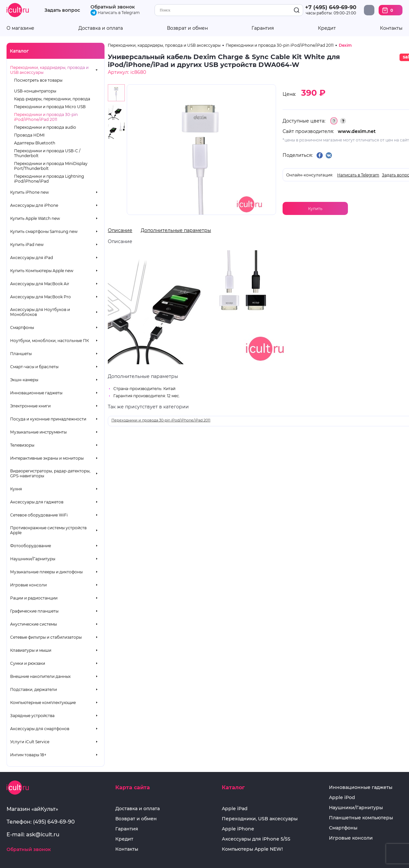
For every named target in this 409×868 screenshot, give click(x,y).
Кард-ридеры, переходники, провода (52, 99)
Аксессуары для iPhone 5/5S (256, 839)
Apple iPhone (238, 829)
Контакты (391, 28)
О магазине (20, 28)
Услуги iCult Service (30, 742)
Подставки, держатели (33, 689)
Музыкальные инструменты (38, 432)
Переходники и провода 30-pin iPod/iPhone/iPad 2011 (46, 117)
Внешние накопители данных (40, 676)
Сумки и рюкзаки (28, 663)
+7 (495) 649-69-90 (331, 7)
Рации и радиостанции (34, 598)
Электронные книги (30, 406)
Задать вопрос (62, 10)
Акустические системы (33, 624)
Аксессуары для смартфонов (40, 729)
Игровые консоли (28, 585)
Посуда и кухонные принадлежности (48, 419)
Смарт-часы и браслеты (34, 367)
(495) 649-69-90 (54, 822)
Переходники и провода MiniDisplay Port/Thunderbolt (51, 166)
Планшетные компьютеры (361, 818)
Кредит (327, 28)
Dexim (345, 45)
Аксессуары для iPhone (34, 205)
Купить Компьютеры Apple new (42, 271)
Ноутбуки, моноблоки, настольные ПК (49, 341)
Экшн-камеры (24, 380)
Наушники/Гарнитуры (33, 559)
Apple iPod (342, 798)
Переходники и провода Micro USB (50, 107)
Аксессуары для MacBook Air (40, 284)
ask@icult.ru (43, 835)
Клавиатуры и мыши (31, 650)
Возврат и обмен (187, 28)
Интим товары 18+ (28, 755)
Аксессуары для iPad (32, 258)
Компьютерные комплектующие (43, 703)
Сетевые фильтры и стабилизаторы (46, 637)
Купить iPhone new (30, 192)
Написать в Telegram (115, 13)
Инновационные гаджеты (36, 393)
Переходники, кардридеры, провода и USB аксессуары (49, 70)
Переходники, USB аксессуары (260, 819)
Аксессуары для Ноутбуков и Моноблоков (40, 312)
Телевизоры (22, 445)
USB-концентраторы (35, 91)
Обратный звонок (113, 7)
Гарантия (263, 28)
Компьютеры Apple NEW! (252, 849)
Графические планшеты (34, 611)
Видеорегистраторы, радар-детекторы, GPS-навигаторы (50, 473)
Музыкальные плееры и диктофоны (46, 572)
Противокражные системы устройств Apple (48, 530)
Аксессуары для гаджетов (37, 502)
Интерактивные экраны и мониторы (47, 458)
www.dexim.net (357, 131)
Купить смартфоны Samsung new (44, 231)
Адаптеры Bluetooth (35, 143)
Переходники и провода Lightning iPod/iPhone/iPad (49, 179)
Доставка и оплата (101, 28)
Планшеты (21, 354)
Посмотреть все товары (38, 80)
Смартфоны (22, 328)
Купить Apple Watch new (35, 218)
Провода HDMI (29, 135)
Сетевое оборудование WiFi (39, 515)
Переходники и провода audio (45, 127)
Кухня (16, 489)
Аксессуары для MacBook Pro (41, 297)
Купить (315, 209)
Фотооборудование (31, 546)
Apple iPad (235, 809)
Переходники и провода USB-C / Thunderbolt (47, 153)
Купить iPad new (27, 245)
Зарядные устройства (32, 716)
